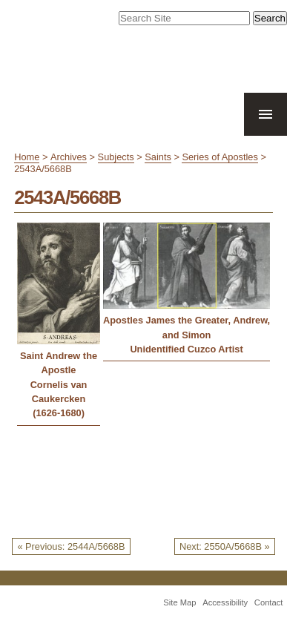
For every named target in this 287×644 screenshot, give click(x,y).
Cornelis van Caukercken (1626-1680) (59, 399)
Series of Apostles (220, 157)
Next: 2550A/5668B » (225, 546)
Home (27, 157)
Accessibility (225, 602)
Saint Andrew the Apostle (59, 363)
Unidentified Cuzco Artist (186, 349)
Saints (158, 157)
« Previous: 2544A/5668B (71, 546)
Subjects (116, 157)
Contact (269, 602)
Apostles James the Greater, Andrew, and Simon (187, 327)
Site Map (179, 602)
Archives (69, 157)
